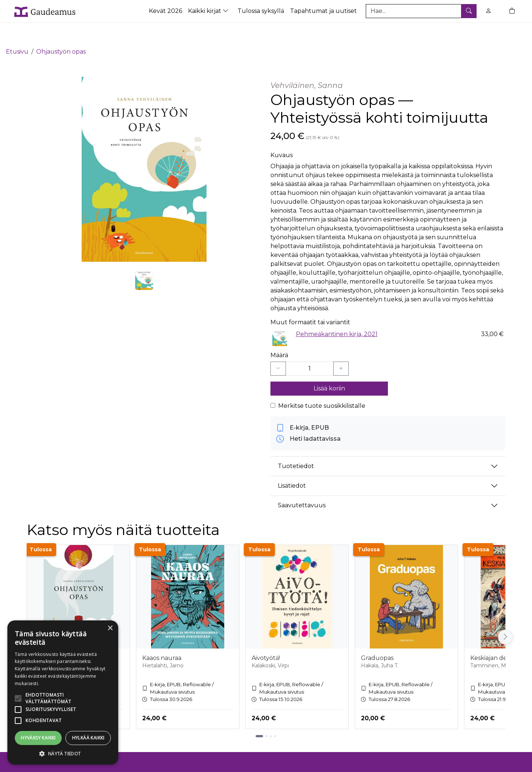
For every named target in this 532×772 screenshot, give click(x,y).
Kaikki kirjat (209, 11)
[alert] (63, 693)
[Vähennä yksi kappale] (278, 348)
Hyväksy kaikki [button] (38, 738)
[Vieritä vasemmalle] (27, 616)
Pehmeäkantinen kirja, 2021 (337, 313)
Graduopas (377, 637)
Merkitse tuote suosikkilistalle (322, 385)
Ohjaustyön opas (61, 31)
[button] (63, 754)
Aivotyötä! (266, 637)
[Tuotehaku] (421, 11)
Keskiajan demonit (497, 637)
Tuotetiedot (296, 445)
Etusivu (17, 31)
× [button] (110, 628)
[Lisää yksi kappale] (341, 348)
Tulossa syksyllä (261, 11)
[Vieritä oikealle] (505, 616)
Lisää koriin (329, 367)
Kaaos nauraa (162, 637)
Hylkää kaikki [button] (88, 738)
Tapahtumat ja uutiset (323, 11)
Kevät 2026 (166, 11)
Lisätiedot (292, 465)
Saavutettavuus (302, 484)
